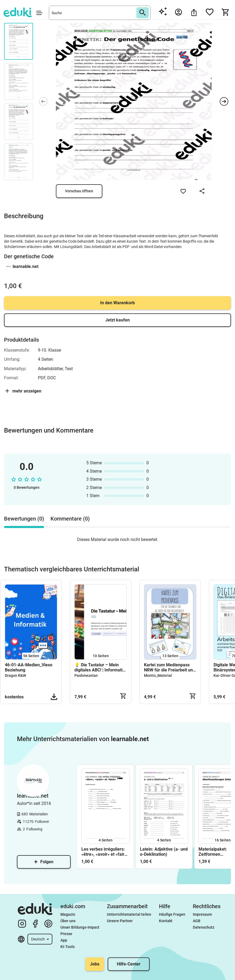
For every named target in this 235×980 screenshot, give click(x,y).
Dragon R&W (15, 675)
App (64, 940)
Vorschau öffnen (79, 191)
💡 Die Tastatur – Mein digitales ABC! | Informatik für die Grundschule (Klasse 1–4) (100, 667)
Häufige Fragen (172, 914)
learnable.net (26, 266)
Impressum (202, 914)
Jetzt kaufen (117, 320)
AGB (197, 921)
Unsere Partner (120, 921)
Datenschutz (204, 927)
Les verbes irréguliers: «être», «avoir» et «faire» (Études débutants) (105, 852)
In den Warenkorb (117, 303)
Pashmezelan (86, 675)
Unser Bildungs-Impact (80, 927)
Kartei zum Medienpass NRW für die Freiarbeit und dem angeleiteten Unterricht (170, 667)
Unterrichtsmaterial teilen (129, 914)
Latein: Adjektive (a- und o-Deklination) (164, 852)
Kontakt (166, 921)
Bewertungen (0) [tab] (24, 519)
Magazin (68, 914)
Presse (66, 934)
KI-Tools (68, 947)
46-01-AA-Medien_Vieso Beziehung (29, 667)
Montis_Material (158, 675)
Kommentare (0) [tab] (70, 519)
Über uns (68, 921)
